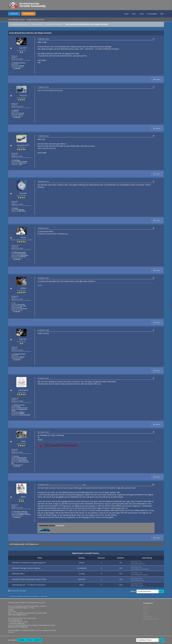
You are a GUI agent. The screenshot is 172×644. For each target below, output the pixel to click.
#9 (154, 432)
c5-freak (82, 574)
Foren (134, 14)
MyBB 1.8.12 (19, 630)
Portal (126, 14)
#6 (154, 278)
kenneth (23, 193)
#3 (154, 136)
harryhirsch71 (23, 145)
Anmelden (14, 14)
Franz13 (23, 95)
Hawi (23, 441)
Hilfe (162, 14)
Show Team (148, 616)
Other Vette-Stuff (37, 24)
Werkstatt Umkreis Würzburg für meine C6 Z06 (29, 579)
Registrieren (28, 14)
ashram (82, 563)
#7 (154, 330)
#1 (154, 39)
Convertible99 (82, 568)
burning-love (144, 575)
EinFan (142, 580)
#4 (154, 181)
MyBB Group (34, 630)
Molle (23, 237)
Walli (23, 497)
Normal (22, 640)
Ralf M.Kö (82, 579)
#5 (154, 228)
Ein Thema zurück (17, 544)
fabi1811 (23, 48)
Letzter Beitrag (135, 564)
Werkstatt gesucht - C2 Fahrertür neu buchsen (29, 585)
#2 (154, 87)
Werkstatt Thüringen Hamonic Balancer (26, 568)
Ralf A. (82, 585)
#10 (153, 485)
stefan (23, 288)
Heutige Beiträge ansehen (35, 20)
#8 (154, 378)
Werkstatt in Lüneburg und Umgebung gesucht (29, 563)
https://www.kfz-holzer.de (47, 148)
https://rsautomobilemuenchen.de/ (50, 90)
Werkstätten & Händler (53, 24)
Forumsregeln (152, 14)
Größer (38, 640)
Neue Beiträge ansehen (17, 20)
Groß (29, 640)
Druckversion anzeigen (18, 591)
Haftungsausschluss (151, 619)
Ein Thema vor (32, 544)
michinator (23, 390)
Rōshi (53, 630)
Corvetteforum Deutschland (20, 24)
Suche (142, 14)
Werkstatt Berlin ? (18, 574)
